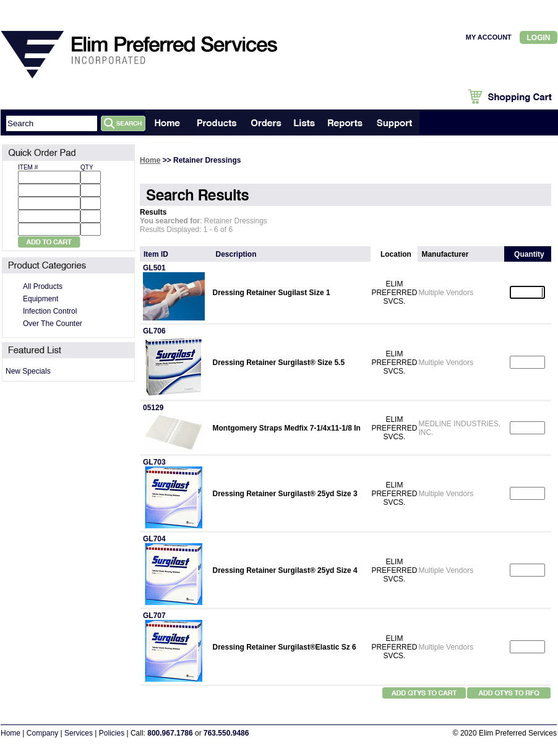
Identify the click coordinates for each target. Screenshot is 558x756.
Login (539, 38)
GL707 (154, 616)
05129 (153, 408)
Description (236, 254)
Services (79, 733)
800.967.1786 (170, 733)
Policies (112, 733)
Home (150, 160)
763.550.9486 (226, 733)
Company (42, 733)
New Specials (28, 371)
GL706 (154, 331)
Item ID (156, 254)
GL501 (154, 268)
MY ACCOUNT (489, 37)
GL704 (154, 539)
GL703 (154, 462)
